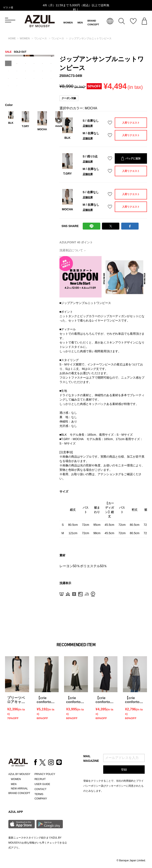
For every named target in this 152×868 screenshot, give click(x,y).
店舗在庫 (88, 126)
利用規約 (129, 781)
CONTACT (41, 789)
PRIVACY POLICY (45, 774)
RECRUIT (40, 779)
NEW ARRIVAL (19, 789)
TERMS (39, 794)
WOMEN (68, 23)
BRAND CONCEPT (19, 793)
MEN (80, 23)
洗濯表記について (73, 250)
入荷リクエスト (131, 123)
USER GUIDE (42, 784)
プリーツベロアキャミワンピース (16, 702)
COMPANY (41, 799)
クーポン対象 (69, 98)
